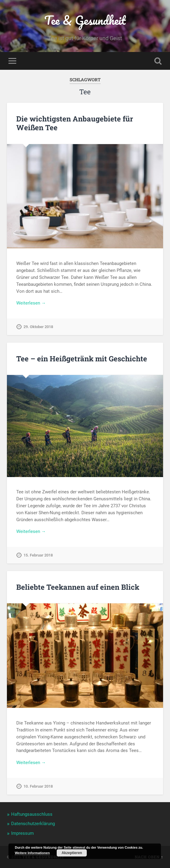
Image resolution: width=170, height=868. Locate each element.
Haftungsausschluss (32, 814)
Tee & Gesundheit (85, 20)
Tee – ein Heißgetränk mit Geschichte (82, 359)
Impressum (22, 833)
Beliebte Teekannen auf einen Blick (78, 587)
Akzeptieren (72, 853)
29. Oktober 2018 (38, 327)
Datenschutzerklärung (33, 824)
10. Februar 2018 (38, 786)
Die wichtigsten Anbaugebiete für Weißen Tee (75, 123)
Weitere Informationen (32, 853)
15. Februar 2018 (38, 555)
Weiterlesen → (31, 303)
